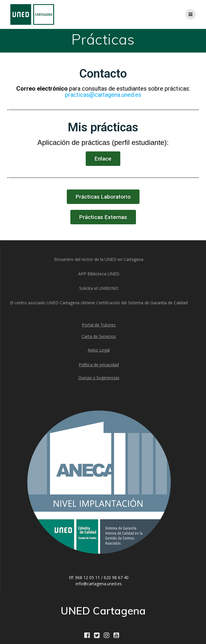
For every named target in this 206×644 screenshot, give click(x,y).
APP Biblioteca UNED (99, 274)
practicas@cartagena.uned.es (103, 95)
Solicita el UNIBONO (99, 288)
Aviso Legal (99, 350)
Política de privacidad (99, 365)
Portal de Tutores (99, 325)
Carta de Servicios (99, 336)
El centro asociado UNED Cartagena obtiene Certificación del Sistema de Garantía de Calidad (99, 303)
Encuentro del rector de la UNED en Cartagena (99, 259)
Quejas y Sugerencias (99, 378)
